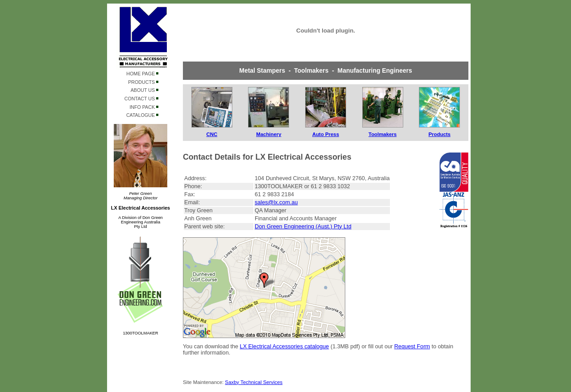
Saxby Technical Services (254, 382)
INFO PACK (144, 107)
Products (440, 134)
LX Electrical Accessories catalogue (285, 347)
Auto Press (326, 134)
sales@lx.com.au (276, 202)
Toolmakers (383, 134)
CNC (212, 134)
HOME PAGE (142, 74)
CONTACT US (141, 99)
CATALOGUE (142, 115)
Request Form (412, 347)
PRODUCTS (143, 82)
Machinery (269, 134)
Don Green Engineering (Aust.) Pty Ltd (303, 227)
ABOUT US (145, 90)
